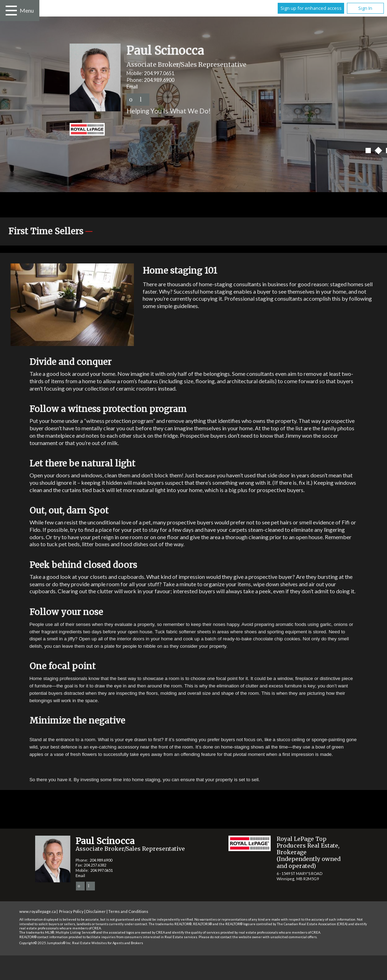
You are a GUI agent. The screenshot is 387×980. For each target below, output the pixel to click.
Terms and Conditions (128, 911)
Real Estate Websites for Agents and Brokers (108, 943)
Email (132, 87)
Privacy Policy (71, 911)
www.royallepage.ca (38, 911)
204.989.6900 (159, 80)
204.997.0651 (159, 73)
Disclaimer (96, 911)
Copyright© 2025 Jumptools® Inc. (45, 943)
